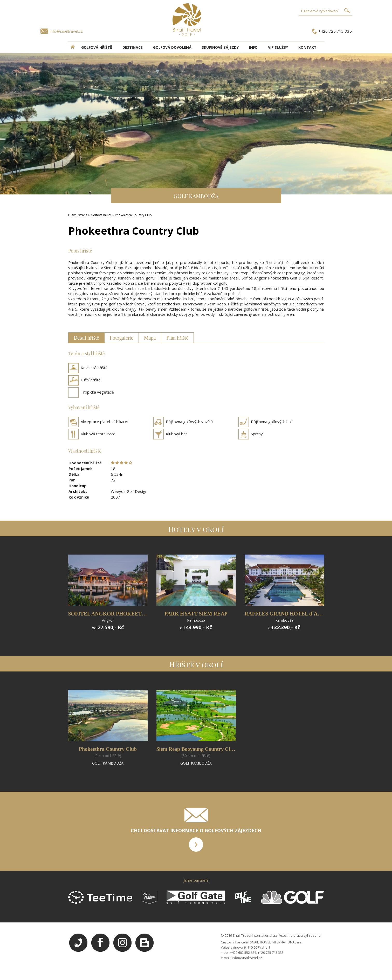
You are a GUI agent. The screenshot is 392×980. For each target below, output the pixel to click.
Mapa (150, 338)
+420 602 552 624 (243, 953)
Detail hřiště (86, 338)
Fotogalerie (122, 338)
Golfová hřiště (97, 47)
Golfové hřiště (101, 215)
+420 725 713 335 (335, 31)
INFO (253, 47)
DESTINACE (133, 47)
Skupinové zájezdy (220, 47)
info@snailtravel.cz (66, 31)
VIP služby (278, 47)
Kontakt (307, 47)
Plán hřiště (177, 338)
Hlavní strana (78, 215)
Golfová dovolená (172, 47)
